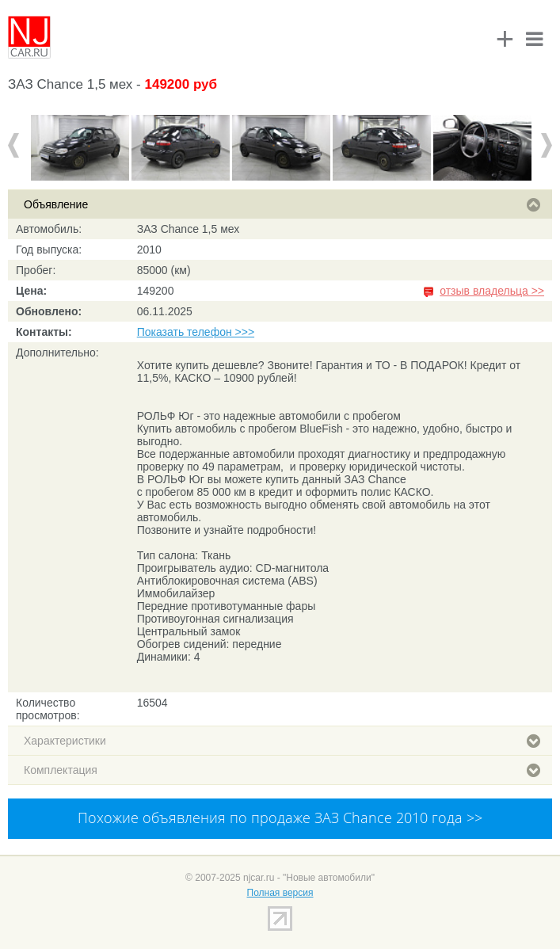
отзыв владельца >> (492, 291)
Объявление (282, 204)
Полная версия (280, 893)
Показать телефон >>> (196, 332)
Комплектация (282, 770)
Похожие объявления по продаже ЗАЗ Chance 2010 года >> (280, 818)
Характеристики (282, 741)
